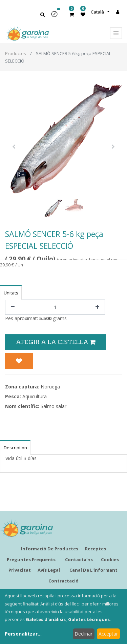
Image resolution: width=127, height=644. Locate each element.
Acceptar (108, 634)
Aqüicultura (35, 396)
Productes (16, 53)
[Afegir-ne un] (97, 307)
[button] (57, 16)
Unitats (11, 293)
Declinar (83, 634)
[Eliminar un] (13, 307)
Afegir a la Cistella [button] (56, 342)
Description (15, 448)
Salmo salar (54, 406)
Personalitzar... (23, 634)
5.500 (45, 318)
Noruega (50, 387)
